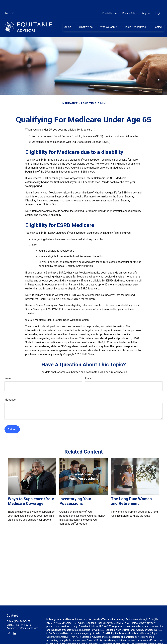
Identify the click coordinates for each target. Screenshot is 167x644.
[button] (68, 17)
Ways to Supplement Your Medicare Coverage (31, 491)
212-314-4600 (54, 613)
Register (146, 3)
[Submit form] (12, 419)
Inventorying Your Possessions (75, 491)
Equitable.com (110, 3)
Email (88, 368)
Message (10, 390)
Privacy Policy (130, 3)
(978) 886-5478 (22, 611)
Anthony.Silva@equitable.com (22, 618)
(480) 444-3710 (23, 615)
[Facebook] (13, 3)
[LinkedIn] (6, 3)
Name (8, 368)
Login (158, 3)
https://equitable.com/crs (88, 641)
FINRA (76, 613)
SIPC (83, 613)
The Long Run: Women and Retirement (131, 491)
